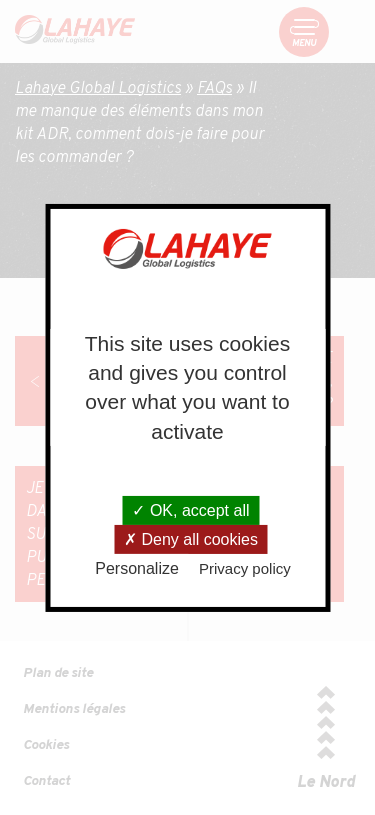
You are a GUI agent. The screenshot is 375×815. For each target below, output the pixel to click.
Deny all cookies (191, 539)
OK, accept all (190, 510)
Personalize (137, 568)
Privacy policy (245, 568)
